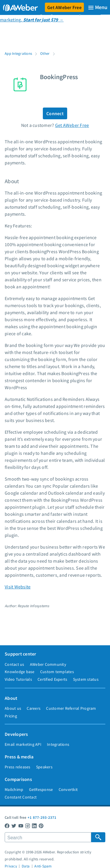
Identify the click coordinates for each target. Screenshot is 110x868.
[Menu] (98, 7)
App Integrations (18, 53)
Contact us (15, 664)
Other (45, 53)
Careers (34, 708)
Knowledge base (20, 672)
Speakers (44, 767)
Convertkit (68, 789)
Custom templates (57, 672)
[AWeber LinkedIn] (34, 826)
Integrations (58, 744)
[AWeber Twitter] (14, 826)
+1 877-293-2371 (42, 817)
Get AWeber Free (64, 7)
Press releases (18, 767)
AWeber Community (48, 664)
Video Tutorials (18, 679)
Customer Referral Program (71, 708)
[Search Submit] (98, 837)
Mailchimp (14, 789)
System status (86, 679)
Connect (55, 113)
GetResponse (41, 789)
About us (13, 708)
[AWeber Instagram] (28, 826)
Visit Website (18, 587)
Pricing (11, 716)
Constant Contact (21, 797)
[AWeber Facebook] (7, 826)
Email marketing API (23, 744)
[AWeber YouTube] (21, 826)
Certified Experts (52, 679)
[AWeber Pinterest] (41, 826)
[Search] (48, 837)
